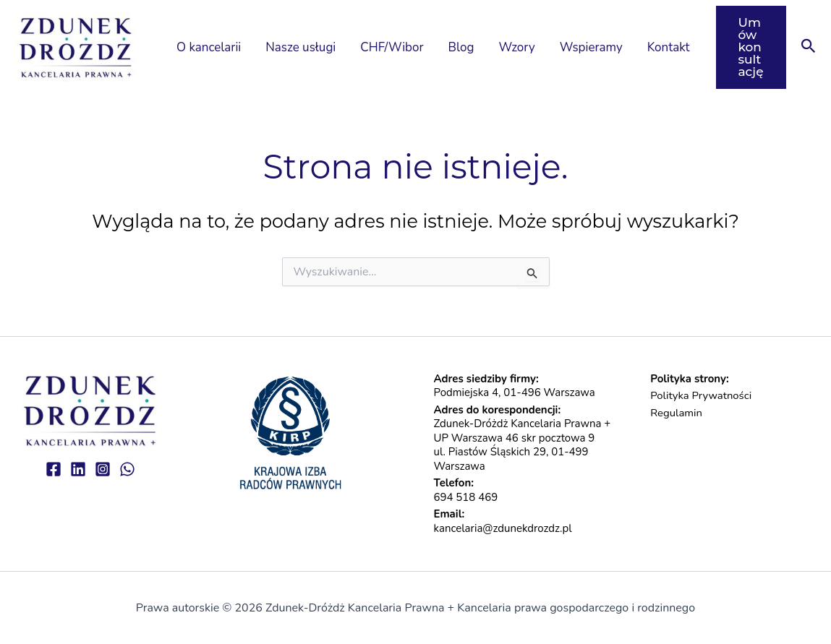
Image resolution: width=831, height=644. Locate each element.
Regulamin (676, 413)
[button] (751, 47)
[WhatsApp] (127, 469)
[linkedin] (78, 469)
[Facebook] (54, 469)
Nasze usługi (301, 47)
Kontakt (669, 47)
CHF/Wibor (392, 47)
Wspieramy (591, 47)
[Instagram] (103, 469)
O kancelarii (209, 47)
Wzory (516, 47)
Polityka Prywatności (701, 395)
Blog (461, 47)
